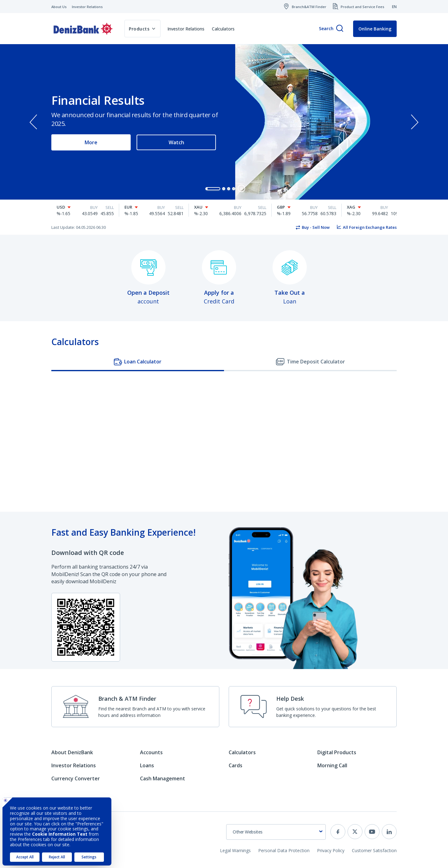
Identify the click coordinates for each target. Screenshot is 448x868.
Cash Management (163, 778)
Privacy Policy (331, 850)
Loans (147, 765)
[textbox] (276, 832)
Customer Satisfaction (374, 850)
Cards (236, 765)
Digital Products (337, 752)
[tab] (138, 362)
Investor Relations (186, 29)
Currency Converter (76, 778)
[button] (213, 189)
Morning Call (332, 765)
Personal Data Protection (284, 850)
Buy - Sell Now (316, 227)
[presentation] (33, 122)
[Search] (340, 29)
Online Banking (375, 29)
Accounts (151, 752)
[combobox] (276, 832)
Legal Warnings (235, 850)
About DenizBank (72, 752)
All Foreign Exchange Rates (370, 227)
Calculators (223, 29)
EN (394, 7)
